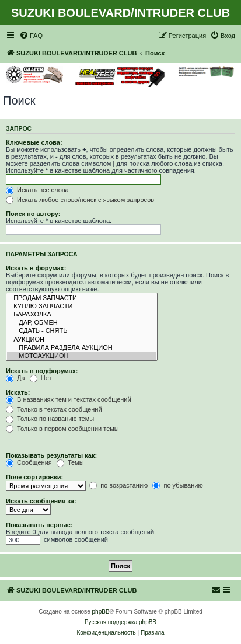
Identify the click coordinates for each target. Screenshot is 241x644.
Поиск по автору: (33, 214)
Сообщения (29, 462)
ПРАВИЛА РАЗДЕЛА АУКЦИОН (82, 348)
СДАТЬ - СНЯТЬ (82, 331)
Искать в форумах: (36, 268)
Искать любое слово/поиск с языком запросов (80, 200)
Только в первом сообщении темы (62, 429)
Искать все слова (37, 190)
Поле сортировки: (34, 477)
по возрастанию (118, 485)
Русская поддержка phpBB (120, 622)
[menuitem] (31, 36)
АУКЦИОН (82, 340)
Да (15, 378)
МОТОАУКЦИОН (82, 356)
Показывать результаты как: (51, 455)
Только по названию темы (50, 419)
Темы (70, 462)
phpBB (101, 612)
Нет (41, 378)
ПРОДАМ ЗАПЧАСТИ (82, 298)
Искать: (18, 392)
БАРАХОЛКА (82, 315)
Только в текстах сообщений (54, 409)
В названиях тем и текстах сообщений (69, 399)
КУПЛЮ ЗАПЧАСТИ (82, 307)
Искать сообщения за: (41, 501)
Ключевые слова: (34, 142)
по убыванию (177, 485)
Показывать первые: (39, 525)
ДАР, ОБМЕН (82, 323)
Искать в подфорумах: (42, 371)
